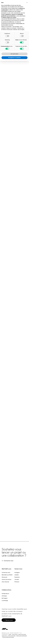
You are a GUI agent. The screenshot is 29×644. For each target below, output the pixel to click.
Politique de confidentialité (22, 636)
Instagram (17, 572)
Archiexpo (4, 596)
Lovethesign (5, 600)
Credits (10, 634)
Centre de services (7, 579)
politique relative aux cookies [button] (9, 17)
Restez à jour (8, 620)
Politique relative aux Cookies (8, 637)
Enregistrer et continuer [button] (14, 58)
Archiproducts (5, 594)
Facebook (17, 577)
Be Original (5, 598)
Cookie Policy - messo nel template (9, 636)
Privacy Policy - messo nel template (19, 634)
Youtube (17, 579)
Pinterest (17, 582)
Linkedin (17, 575)
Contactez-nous (8, 561)
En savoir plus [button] (15, 54)
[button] (27, 2)
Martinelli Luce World (7, 575)
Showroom (4, 577)
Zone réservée (5, 582)
